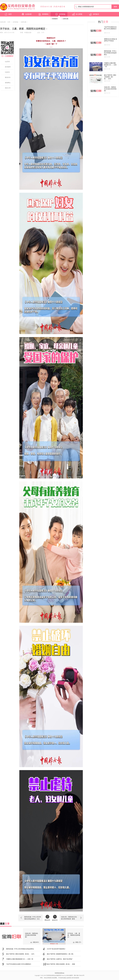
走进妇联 (26, 14)
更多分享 (8, 88)
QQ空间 (7, 62)
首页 (8, 14)
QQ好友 (7, 72)
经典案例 (55, 19)
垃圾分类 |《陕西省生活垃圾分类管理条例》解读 (69, 918)
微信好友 (8, 77)
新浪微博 (8, 67)
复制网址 (8, 83)
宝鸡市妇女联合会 (59, 973)
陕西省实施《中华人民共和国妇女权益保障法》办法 (33, 918)
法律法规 (65, 19)
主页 (9, 22)
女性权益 (60, 14)
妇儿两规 (77, 14)
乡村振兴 (94, 14)
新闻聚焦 (43, 14)
